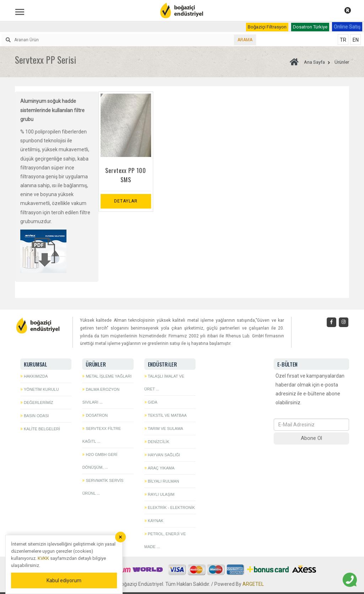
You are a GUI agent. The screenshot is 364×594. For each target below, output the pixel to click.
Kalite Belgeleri (42, 429)
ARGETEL (253, 584)
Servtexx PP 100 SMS (126, 175)
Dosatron (97, 415)
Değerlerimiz (39, 403)
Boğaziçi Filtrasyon (267, 27)
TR (343, 40)
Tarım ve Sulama (165, 429)
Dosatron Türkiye (310, 27)
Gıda (153, 402)
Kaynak (156, 521)
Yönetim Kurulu (41, 389)
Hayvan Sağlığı (164, 455)
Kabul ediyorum (64, 580)
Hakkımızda (36, 376)
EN (356, 40)
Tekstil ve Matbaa (167, 415)
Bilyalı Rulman (164, 481)
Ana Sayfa (307, 62)
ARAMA (245, 40)
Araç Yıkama (161, 468)
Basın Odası (36, 416)
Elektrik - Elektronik (172, 508)
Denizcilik (159, 442)
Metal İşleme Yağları (109, 376)
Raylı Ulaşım (161, 494)
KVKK (43, 558)
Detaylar (126, 201)
